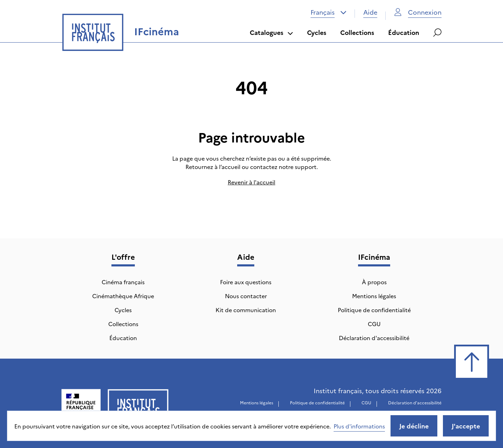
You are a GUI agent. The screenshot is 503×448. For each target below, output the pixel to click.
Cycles (317, 32)
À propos (374, 282)
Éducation (404, 32)
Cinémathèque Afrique (123, 296)
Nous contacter (246, 296)
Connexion (418, 12)
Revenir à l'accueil (251, 182)
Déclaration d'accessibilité (374, 338)
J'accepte (466, 426)
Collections (357, 32)
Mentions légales (374, 296)
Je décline (414, 426)
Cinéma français (123, 282)
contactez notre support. (284, 167)
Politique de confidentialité (374, 310)
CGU (374, 324)
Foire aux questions (246, 282)
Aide (370, 12)
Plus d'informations (359, 426)
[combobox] (329, 12)
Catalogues (271, 32)
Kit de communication (246, 310)
